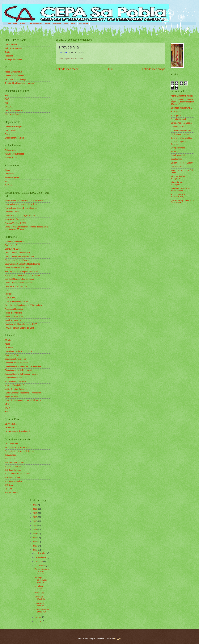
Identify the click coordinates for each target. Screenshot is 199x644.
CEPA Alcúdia (11, 424)
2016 (35, 521)
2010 (35, 546)
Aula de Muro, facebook (15, 154)
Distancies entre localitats (181, 138)
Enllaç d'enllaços (178, 148)
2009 (35, 550)
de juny (38, 621)
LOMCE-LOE (10, 298)
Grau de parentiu (178, 167)
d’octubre (39, 562)
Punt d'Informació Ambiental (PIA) (178, 196)
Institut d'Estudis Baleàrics (16, 385)
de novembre (41, 557)
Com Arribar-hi (11, 45)
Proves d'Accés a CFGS (15, 219)
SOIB (66, 23)
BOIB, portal (176, 116)
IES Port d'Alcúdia (13, 478)
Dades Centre (12, 23)
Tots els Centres (12, 493)
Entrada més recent (68, 69)
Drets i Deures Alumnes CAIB (17, 253)
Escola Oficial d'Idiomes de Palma (19, 451)
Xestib (7, 412)
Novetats (23, 23)
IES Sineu (9, 485)
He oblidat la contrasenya (16, 79)
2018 (35, 513)
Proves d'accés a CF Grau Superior (42, 571)
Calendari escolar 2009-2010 (42, 611)
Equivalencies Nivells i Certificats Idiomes (22, 264)
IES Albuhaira (11, 455)
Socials (8, 134)
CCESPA (9, 107)
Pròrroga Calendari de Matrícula (41, 580)
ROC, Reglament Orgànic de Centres (21, 328)
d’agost (38, 617)
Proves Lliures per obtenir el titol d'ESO (21, 204)
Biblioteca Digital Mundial (181, 108)
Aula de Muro (11, 150)
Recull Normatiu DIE (13, 320)
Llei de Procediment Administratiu (19, 283)
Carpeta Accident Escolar (181, 123)
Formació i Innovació (14, 378)
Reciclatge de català (40, 588)
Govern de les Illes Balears (182, 163)
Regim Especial (11, 397)
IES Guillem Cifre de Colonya (17, 474)
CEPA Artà (9, 428)
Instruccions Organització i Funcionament (22, 275)
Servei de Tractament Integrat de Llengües (23, 400)
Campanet (9, 174)
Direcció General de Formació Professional (23, 366)
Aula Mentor (83, 23)
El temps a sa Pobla (13, 60)
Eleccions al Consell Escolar (17, 260)
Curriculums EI (11, 245)
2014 (35, 529)
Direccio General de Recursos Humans (21, 374)
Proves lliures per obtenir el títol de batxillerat (24, 201)
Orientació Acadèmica (14, 111)
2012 (35, 538)
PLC (7, 103)
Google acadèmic (178, 155)
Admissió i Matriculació (15, 241)
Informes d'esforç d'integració (178, 178)
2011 (35, 542)
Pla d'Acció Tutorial (13, 114)
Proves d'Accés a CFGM (15, 223)
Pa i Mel (8, 489)
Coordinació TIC (12, 355)
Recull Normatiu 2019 (14, 317)
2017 (35, 517)
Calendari (63, 53)
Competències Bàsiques (181, 130)
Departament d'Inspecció (15, 359)
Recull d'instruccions (13, 313)
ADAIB (8, 340)
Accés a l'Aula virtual (14, 72)
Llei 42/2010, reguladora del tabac (19, 279)
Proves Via (39, 593)
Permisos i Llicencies (14, 309)
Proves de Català (12, 212)
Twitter (8, 52)
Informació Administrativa (15, 382)
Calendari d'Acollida (40, 598)
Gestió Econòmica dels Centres (18, 268)
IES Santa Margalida (14, 481)
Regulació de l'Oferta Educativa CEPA (21, 324)
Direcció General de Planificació (18, 370)
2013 (35, 534)
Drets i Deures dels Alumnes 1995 (19, 257)
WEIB (7, 408)
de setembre (41, 566)
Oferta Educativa (35, 23)
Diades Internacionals (180, 134)
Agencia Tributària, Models (182, 96)
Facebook (9, 56)
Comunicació (10, 130)
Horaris (47, 23)
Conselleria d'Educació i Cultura (18, 351)
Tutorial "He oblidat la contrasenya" (20, 83)
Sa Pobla (9, 185)
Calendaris (57, 23)
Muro (7, 181)
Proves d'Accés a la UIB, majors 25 (20, 216)
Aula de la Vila (11, 158)
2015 (35, 525)
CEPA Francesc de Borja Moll (17, 431)
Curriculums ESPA (13, 249)
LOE (7, 290)
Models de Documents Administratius (180, 190)
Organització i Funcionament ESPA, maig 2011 (25, 305)
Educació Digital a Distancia (178, 143)
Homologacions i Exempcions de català (21, 272)
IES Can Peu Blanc (13, 466)
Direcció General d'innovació (17, 363)
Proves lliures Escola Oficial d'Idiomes (21, 208)
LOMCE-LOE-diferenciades (16, 302)
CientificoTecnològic (13, 127)
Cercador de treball (179, 127)
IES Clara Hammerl (13, 470)
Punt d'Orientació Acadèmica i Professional (23, 393)
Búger (7, 170)
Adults (7, 344)
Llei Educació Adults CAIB (16, 287)
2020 (35, 505)
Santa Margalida (12, 178)
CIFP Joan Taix (11, 444)
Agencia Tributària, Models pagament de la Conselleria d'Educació (182, 102)
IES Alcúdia (10, 459)
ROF (7, 99)
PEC (7, 96)
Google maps (176, 159)
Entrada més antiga (154, 69)
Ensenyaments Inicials (14, 138)
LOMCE (8, 294)
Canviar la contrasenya (15, 76)
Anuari (74, 23)
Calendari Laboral (178, 119)
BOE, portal (176, 112)
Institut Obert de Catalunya (16, 389)
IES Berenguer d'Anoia (15, 463)
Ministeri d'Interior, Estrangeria (178, 184)
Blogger (117, 639)
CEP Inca (9, 348)
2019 (35, 509)
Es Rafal (174, 152)
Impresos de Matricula (40, 604)
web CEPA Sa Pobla (13, 48)
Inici (111, 69)
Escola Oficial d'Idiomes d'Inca (18, 448)
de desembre (41, 553)
